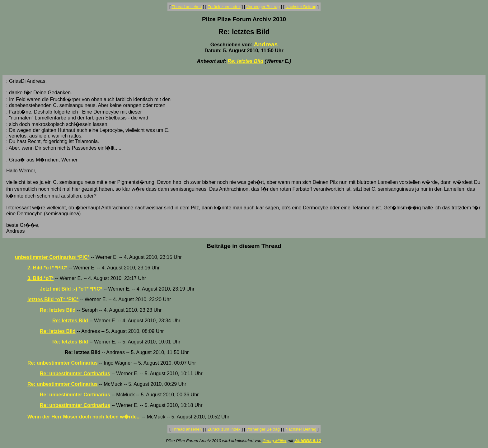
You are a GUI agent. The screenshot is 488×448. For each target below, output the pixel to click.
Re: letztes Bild (245, 61)
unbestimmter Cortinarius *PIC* (52, 257)
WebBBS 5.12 (308, 441)
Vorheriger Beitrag (263, 7)
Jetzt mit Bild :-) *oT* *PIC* (71, 289)
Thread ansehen (187, 7)
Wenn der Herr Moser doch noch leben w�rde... (84, 417)
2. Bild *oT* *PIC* (47, 268)
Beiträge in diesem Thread (244, 246)
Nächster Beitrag (301, 7)
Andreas (266, 44)
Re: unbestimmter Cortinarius (63, 363)
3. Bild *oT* (40, 278)
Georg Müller (274, 441)
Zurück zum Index (224, 7)
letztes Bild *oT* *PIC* (53, 299)
